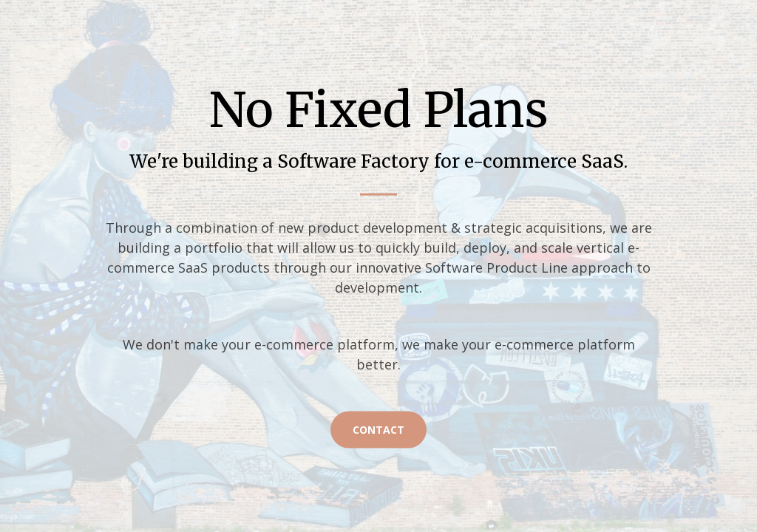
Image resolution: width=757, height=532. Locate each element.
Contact (378, 429)
